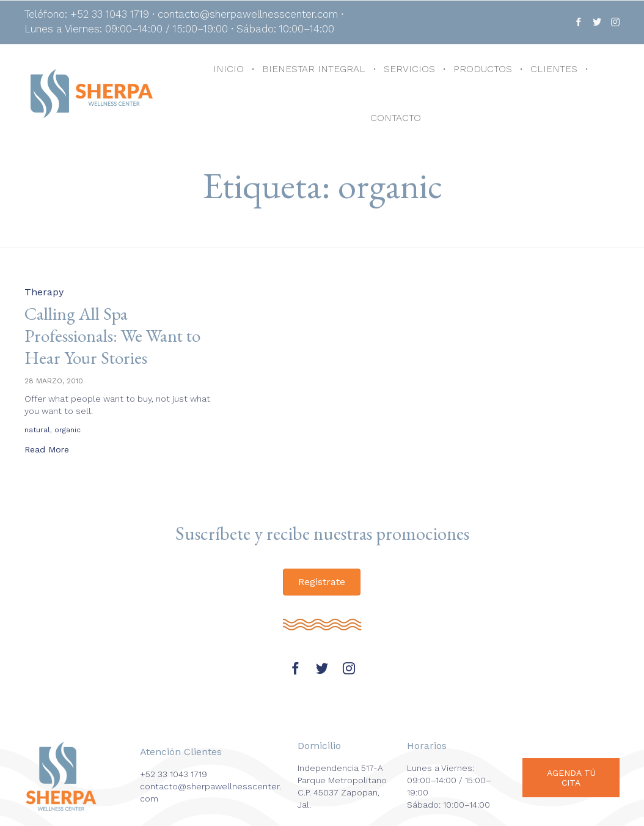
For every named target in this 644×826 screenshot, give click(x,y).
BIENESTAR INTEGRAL (314, 69)
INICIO (229, 69)
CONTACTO (396, 118)
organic (68, 430)
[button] (47, 451)
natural (37, 430)
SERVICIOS (409, 69)
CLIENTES (554, 69)
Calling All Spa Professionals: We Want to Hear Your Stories (116, 335)
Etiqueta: (322, 185)
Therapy (44, 292)
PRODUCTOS (483, 69)
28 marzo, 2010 (54, 381)
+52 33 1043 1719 (174, 774)
